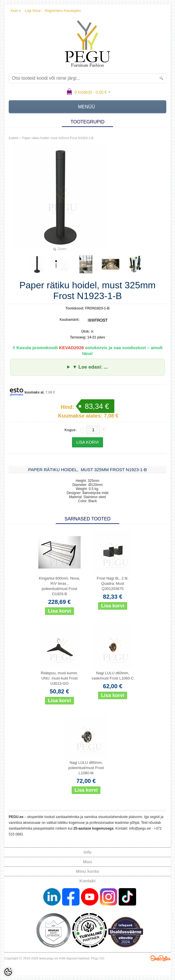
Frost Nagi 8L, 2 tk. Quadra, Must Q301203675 (113, 583)
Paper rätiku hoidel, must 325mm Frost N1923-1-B (58, 138)
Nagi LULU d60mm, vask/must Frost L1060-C (113, 676)
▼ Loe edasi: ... (90, 367)
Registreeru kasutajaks (63, 11)
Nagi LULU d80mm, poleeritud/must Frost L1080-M (86, 768)
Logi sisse (33, 11)
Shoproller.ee (160, 958)
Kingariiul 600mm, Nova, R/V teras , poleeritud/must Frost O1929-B (59, 586)
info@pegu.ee (140, 828)
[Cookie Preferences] (8, 972)
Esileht (13, 138)
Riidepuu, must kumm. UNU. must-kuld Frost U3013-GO (59, 678)
